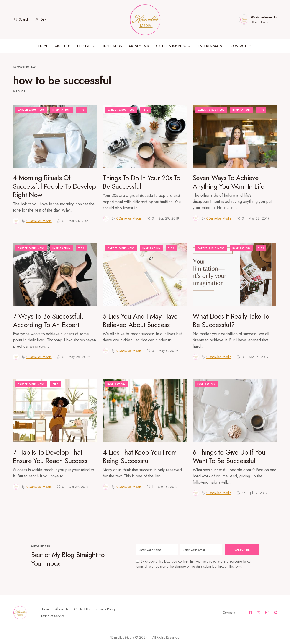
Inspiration (61, 110)
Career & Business (31, 110)
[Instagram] (267, 613)
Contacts (229, 613)
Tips (81, 110)
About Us (62, 609)
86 (244, 493)
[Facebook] (250, 613)
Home (45, 609)
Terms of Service (53, 616)
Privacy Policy (106, 609)
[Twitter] (259, 613)
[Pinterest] (276, 613)
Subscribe (242, 550)
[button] (21, 19)
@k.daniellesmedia (264, 17)
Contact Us (82, 609)
